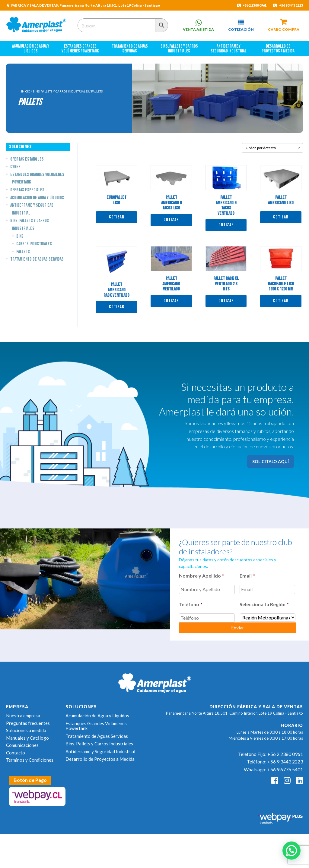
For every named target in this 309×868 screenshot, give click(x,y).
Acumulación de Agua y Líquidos (31, 49)
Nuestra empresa (23, 716)
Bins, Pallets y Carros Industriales (180, 49)
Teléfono (191, 604)
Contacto (16, 753)
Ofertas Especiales (27, 190)
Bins (20, 236)
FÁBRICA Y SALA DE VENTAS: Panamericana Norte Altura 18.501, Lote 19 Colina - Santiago (86, 5)
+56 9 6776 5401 (285, 769)
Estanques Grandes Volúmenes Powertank (80, 49)
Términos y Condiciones (30, 760)
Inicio (26, 91)
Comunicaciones (22, 745)
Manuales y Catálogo (27, 738)
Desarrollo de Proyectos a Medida (278, 49)
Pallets (23, 252)
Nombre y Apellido (202, 576)
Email (247, 576)
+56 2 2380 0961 (254, 5)
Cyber (15, 167)
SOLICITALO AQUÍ (271, 461)
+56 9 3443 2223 (291, 5)
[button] (241, 26)
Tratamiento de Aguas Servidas (130, 49)
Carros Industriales (34, 244)
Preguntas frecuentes (28, 723)
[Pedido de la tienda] (272, 148)
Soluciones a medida (26, 730)
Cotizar (117, 217)
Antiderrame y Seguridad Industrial (229, 49)
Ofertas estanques (27, 159)
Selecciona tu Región (264, 604)
